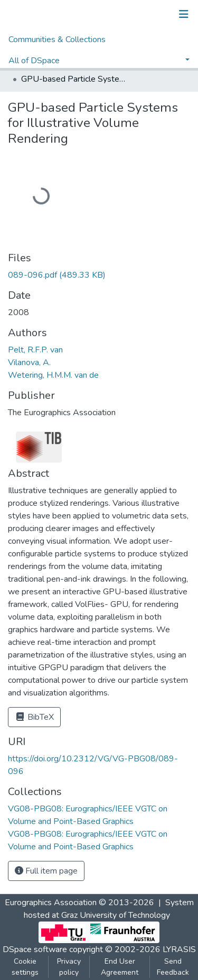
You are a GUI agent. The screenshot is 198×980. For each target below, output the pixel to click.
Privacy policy (69, 967)
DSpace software (35, 949)
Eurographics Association (51, 903)
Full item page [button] (46, 871)
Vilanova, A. (29, 362)
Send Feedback (173, 967)
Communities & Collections (57, 40)
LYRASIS (179, 949)
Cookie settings (25, 967)
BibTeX (34, 717)
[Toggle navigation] (184, 14)
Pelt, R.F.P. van (35, 350)
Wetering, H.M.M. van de (53, 375)
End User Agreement (120, 967)
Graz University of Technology (116, 915)
